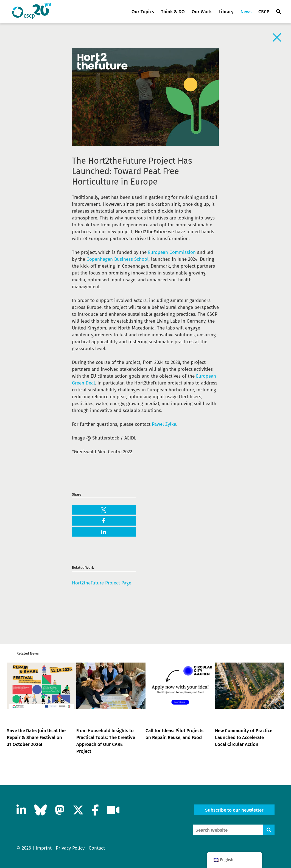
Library (226, 12)
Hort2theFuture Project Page (102, 583)
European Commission (172, 252)
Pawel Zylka (164, 424)
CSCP (264, 12)
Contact (97, 848)
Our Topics (143, 12)
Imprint (44, 848)
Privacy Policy (70, 848)
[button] (104, 510)
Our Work (202, 12)
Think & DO (173, 12)
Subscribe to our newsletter (234, 810)
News (246, 12)
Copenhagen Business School (117, 259)
